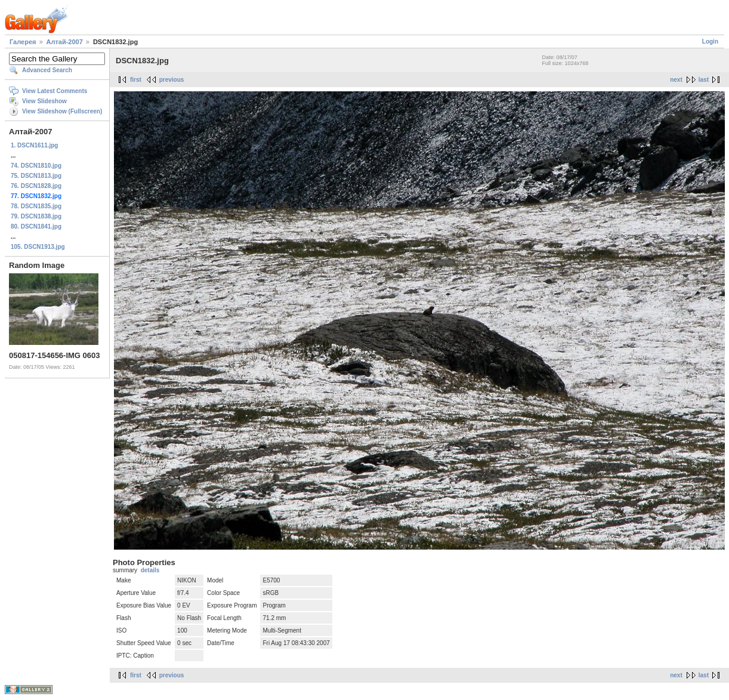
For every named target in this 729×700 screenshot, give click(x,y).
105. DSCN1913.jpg (38, 247)
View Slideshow (44, 101)
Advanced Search (47, 70)
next (676, 80)
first (136, 80)
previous (172, 80)
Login (710, 41)
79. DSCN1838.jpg (36, 216)
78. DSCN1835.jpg (36, 206)
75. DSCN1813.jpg (36, 176)
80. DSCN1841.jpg (36, 226)
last (704, 80)
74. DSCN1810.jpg (36, 166)
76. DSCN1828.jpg (36, 186)
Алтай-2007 (65, 42)
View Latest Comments (55, 91)
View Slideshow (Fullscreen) (62, 111)
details (150, 570)
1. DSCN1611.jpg (34, 145)
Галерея (23, 42)
